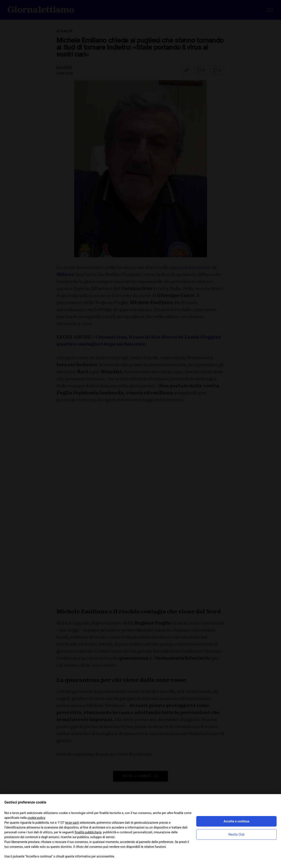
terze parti (72, 823)
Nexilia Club (236, 834)
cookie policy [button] (36, 818)
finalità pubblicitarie (88, 832)
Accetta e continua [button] (236, 821)
